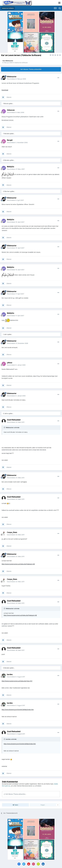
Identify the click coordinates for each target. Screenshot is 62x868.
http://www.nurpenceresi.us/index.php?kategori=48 (18, 564)
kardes (10, 674)
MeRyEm (11, 167)
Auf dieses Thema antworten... (15, 794)
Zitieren (9, 97)
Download (5, 90)
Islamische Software (21, 63)
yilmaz (10, 363)
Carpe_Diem (12, 532)
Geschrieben (16, 79)
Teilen (15, 805)
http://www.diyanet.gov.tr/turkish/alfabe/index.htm (18, 710)
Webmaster (9, 61)
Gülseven (11, 110)
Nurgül (10, 140)
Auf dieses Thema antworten (31, 69)
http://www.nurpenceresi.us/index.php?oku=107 (17, 681)
